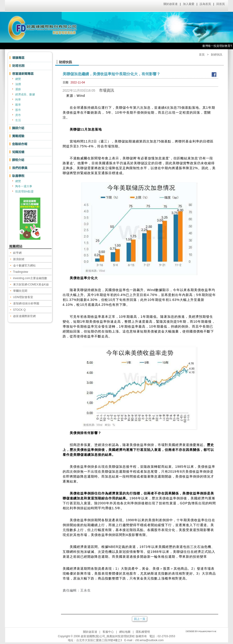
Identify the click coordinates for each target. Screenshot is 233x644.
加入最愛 (189, 4)
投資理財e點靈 (25, 191)
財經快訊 (217, 55)
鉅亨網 (17, 253)
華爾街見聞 (20, 291)
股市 (18, 110)
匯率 (18, 105)
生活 (18, 120)
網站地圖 (125, 632)
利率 (18, 100)
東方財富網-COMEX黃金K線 (31, 285)
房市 (18, 115)
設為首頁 (205, 4)
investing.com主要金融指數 (30, 278)
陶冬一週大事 (24, 186)
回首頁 (221, 4)
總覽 (18, 79)
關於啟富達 (171, 4)
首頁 (202, 55)
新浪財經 (19, 259)
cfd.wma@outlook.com (149, 640)
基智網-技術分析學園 (26, 303)
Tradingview (21, 272)
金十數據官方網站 (24, 266)
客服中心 (108, 632)
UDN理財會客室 (23, 297)
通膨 (18, 89)
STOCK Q (19, 310)
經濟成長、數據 (25, 94)
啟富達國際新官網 (24, 316)
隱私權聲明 (143, 632)
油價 (18, 84)
